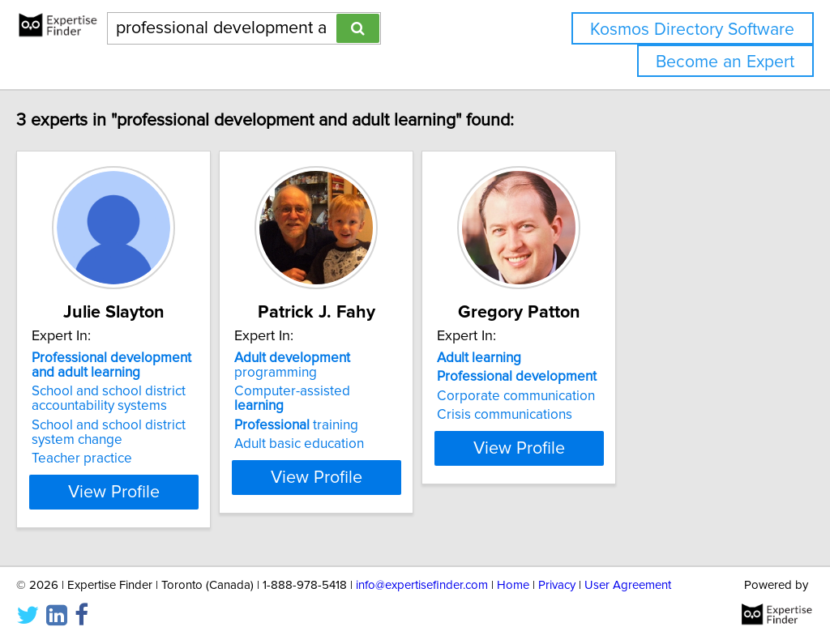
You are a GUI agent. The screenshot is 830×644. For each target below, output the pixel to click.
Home (513, 585)
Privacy (557, 585)
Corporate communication (631, 396)
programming (410, 358)
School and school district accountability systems (143, 399)
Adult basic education (374, 415)
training (371, 396)
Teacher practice (116, 458)
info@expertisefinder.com (422, 585)
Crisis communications (620, 415)
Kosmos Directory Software (692, 30)
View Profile (168, 492)
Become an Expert (725, 62)
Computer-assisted (393, 377)
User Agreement (628, 585)
